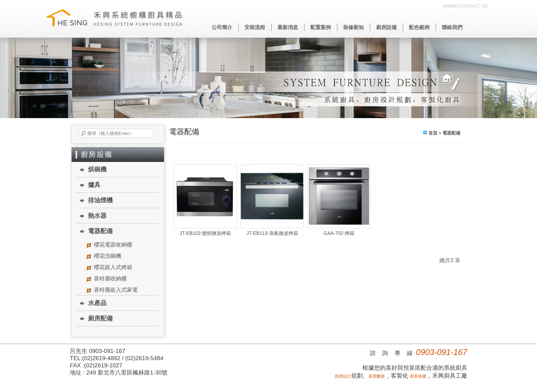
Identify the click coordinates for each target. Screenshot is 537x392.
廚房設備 (386, 27)
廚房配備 (100, 318)
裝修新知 (353, 27)
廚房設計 (343, 376)
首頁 (433, 133)
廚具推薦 (418, 376)
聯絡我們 (452, 27)
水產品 (97, 303)
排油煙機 (100, 200)
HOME (450, 6)
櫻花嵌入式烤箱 (113, 267)
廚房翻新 (377, 376)
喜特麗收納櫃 (110, 279)
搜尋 (84, 134)
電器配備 (100, 231)
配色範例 (419, 27)
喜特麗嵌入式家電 (116, 290)
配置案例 (321, 27)
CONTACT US (473, 6)
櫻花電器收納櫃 (113, 245)
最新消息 (288, 27)
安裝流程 (255, 27)
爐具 (94, 185)
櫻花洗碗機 (108, 256)
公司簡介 (222, 27)
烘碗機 (97, 169)
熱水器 (97, 216)
